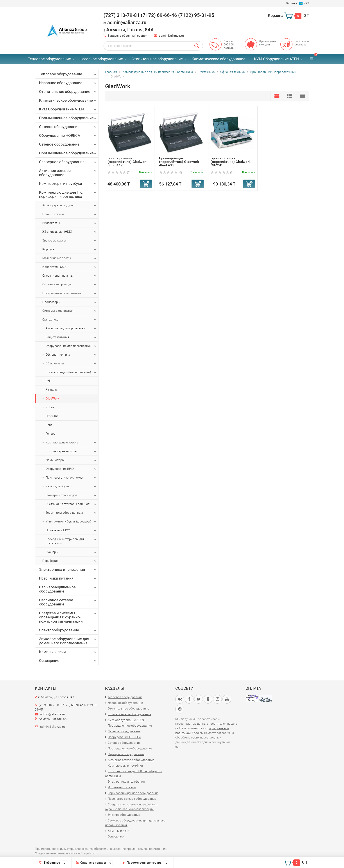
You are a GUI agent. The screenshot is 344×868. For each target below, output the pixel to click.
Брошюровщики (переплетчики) (71, 372)
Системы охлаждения (70, 311)
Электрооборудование (68, 630)
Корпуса (70, 249)
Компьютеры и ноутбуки (68, 184)
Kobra (50, 407)
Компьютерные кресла (71, 443)
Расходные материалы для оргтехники (71, 541)
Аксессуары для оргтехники (71, 328)
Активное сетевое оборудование (68, 173)
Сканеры (71, 552)
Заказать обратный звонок (128, 36)
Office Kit (52, 416)
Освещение (68, 661)
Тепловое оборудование (49, 59)
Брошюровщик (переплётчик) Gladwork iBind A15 (179, 162)
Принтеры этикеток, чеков (71, 478)
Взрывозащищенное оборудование (68, 589)
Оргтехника (70, 320)
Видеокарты (70, 223)
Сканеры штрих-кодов (71, 495)
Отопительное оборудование (157, 59)
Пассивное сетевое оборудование (68, 602)
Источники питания (68, 578)
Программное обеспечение (70, 293)
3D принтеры (71, 364)
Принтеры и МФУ (71, 530)
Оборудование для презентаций (71, 346)
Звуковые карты (70, 241)
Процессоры (70, 302)
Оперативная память (70, 276)
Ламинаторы (71, 460)
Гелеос (50, 434)
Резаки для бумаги (71, 486)
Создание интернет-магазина (56, 853)
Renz (49, 425)
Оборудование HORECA (68, 136)
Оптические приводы (70, 285)
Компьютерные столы (71, 451)
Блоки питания (70, 214)
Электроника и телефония (68, 570)
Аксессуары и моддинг (70, 205)
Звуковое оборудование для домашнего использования (68, 641)
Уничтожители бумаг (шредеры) (71, 522)
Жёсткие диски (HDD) (70, 232)
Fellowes (52, 390)
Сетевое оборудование (68, 127)
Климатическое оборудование (218, 59)
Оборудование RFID (71, 469)
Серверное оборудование (68, 162)
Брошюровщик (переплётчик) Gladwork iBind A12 (127, 162)
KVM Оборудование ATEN (276, 59)
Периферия (70, 561)
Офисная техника (71, 355)
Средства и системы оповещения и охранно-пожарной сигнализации (68, 617)
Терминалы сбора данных (71, 513)
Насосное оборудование (101, 59)
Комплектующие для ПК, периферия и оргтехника (68, 194)
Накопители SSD (70, 267)
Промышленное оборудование (68, 118)
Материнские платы (70, 258)
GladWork (52, 398)
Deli (48, 381)
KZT (297, 3)
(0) (119, 173)
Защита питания (71, 337)
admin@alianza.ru (171, 36)
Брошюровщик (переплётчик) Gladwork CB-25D (231, 162)
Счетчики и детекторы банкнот (71, 504)
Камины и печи (68, 652)
